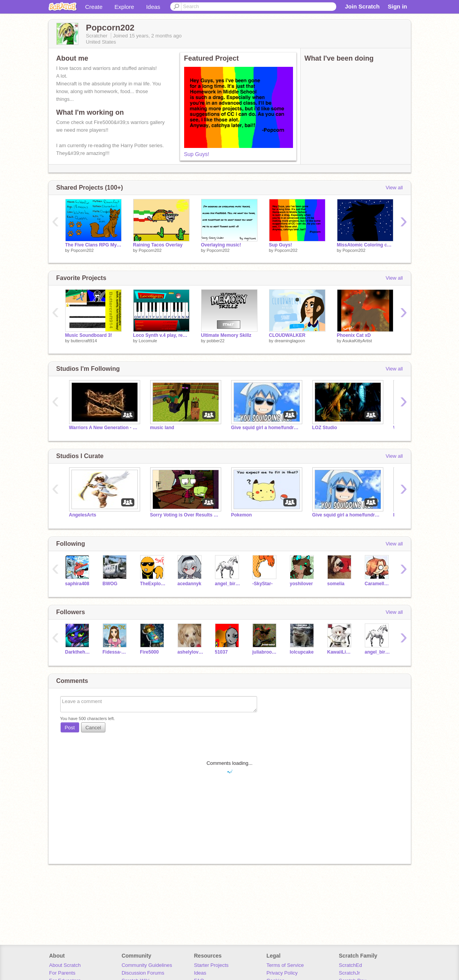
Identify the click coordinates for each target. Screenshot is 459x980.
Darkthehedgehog (78, 652)
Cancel (93, 728)
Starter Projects (212, 965)
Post (70, 728)
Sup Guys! (197, 154)
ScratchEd (351, 965)
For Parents (62, 973)
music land (162, 428)
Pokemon (242, 515)
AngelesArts (83, 515)
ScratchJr (350, 973)
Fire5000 (150, 652)
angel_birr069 (228, 584)
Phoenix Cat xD (354, 335)
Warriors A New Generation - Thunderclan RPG (104, 428)
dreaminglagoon (290, 341)
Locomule (148, 341)
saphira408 (77, 584)
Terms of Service (285, 965)
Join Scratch (362, 6)
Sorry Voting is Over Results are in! (185, 515)
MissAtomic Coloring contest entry (365, 245)
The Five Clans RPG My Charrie (93, 245)
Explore (124, 7)
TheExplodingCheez (153, 584)
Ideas (153, 7)
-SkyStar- (263, 584)
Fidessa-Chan (116, 652)
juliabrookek (265, 652)
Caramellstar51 (378, 584)
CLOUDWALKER (287, 335)
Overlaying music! (221, 245)
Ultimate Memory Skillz (226, 335)
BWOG (110, 584)
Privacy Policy (282, 973)
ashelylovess (191, 652)
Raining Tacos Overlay (158, 245)
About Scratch (65, 965)
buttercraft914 (84, 341)
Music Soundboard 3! (89, 335)
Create (94, 7)
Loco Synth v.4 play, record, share (161, 335)
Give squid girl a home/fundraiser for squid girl (266, 428)
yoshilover (301, 584)
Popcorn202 (82, 250)
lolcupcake (302, 652)
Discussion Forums (143, 973)
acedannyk (190, 584)
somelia (336, 584)
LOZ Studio (325, 428)
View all (394, 188)
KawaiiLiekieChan (340, 652)
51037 (221, 652)
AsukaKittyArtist (357, 341)
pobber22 (216, 341)
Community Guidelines (147, 965)
